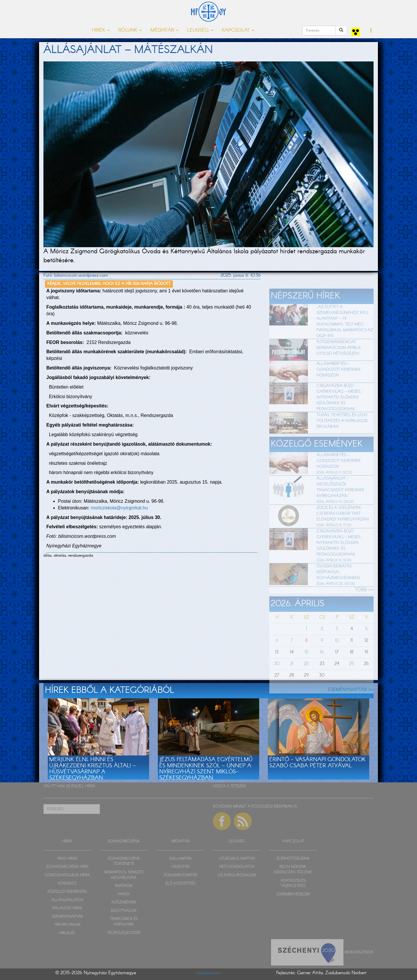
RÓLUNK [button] (130, 30)
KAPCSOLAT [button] (238, 30)
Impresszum (209, 973)
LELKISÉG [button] (200, 30)
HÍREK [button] (101, 30)
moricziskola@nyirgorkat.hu (119, 508)
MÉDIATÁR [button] (164, 30)
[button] (371, 31)
